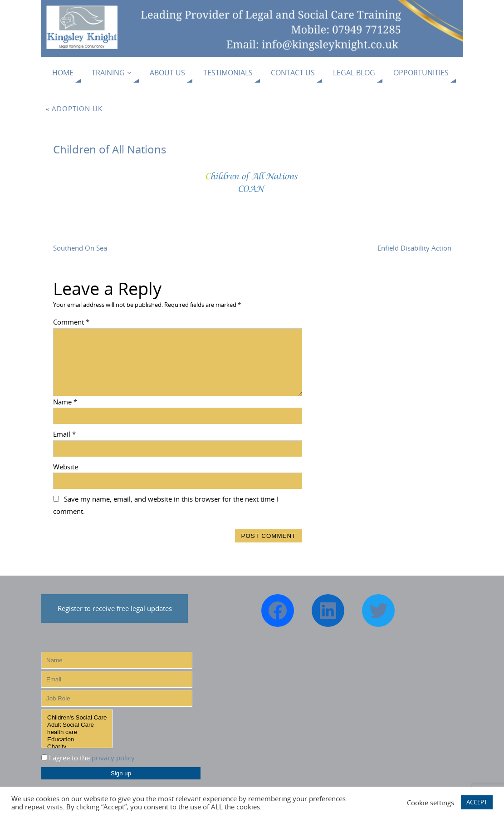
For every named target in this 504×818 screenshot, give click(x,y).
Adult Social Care (77, 725)
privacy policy (113, 758)
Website (66, 467)
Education (77, 739)
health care (77, 732)
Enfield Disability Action (414, 248)
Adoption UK (74, 108)
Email (64, 434)
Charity (77, 747)
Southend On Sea (80, 248)
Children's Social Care (77, 718)
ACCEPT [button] (477, 802)
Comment (71, 322)
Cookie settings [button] (431, 803)
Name (65, 402)
